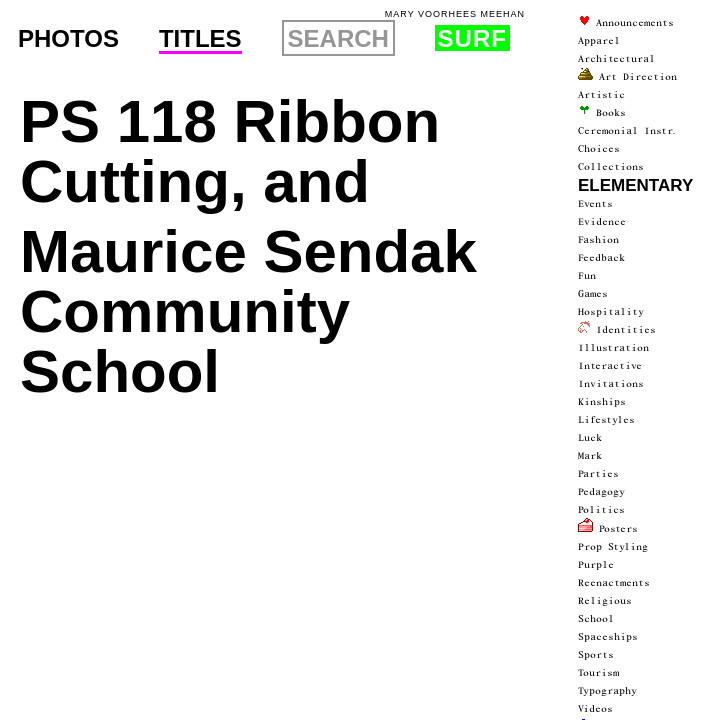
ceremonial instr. (628, 131)
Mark (590, 456)
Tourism (598, 673)
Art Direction (627, 77)
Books (602, 113)
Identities (617, 330)
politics (601, 510)
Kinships (602, 402)
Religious (605, 601)
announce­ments (626, 23)
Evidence (602, 222)
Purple (596, 565)
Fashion (598, 240)
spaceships (608, 637)
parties (598, 474)
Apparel (599, 41)
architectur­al (616, 59)
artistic (601, 95)
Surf (472, 38)
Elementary (635, 185)
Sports (596, 655)
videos (595, 709)
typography (607, 691)
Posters (608, 529)
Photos (68, 39)
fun (587, 276)
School (596, 619)
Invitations (611, 384)
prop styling (613, 547)
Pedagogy (601, 492)
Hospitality (611, 312)
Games (593, 294)
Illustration (613, 348)
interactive (610, 366)
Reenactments (614, 583)
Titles (200, 39)
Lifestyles (606, 420)
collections (611, 167)
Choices (599, 149)
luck (590, 438)
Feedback (601, 258)
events (595, 204)
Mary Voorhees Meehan (455, 14)
